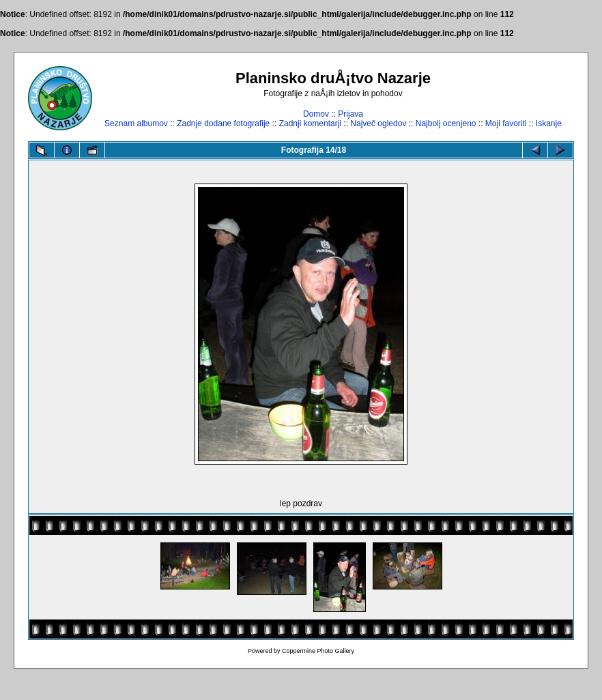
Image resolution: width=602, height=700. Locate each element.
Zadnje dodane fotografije (223, 123)
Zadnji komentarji (310, 123)
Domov (316, 114)
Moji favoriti (506, 123)
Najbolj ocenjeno (446, 123)
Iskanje (549, 123)
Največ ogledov (378, 123)
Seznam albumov (136, 123)
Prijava (350, 114)
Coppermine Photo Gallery (318, 651)
